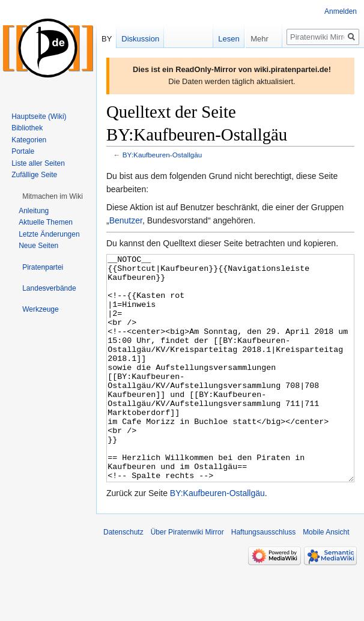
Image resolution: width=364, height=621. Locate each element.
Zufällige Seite (34, 175)
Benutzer (126, 220)
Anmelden (341, 11)
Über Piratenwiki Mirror (187, 577)
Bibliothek (27, 128)
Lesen (215, 39)
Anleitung (34, 211)
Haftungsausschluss (263, 577)
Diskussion (140, 39)
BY (107, 39)
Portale (23, 151)
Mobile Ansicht (326, 577)
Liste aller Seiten (38, 163)
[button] (53, 196)
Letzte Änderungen (49, 234)
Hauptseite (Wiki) (39, 117)
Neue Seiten (38, 246)
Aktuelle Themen (46, 222)
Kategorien (29, 140)
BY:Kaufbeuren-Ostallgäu (162, 155)
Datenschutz (123, 577)
